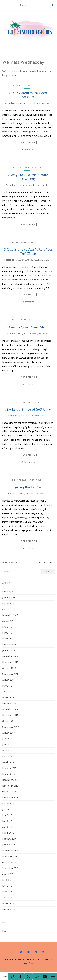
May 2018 (7, 686)
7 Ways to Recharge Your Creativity (28, 177)
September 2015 (10, 868)
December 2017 (10, 709)
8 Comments (28, 302)
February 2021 (9, 592)
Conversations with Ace (27, 242)
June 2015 (7, 886)
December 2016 (10, 780)
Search (48, 572)
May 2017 (7, 750)
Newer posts (47, 563)
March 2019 (8, 639)
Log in (5, 931)
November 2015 (10, 856)
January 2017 (9, 774)
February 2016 (9, 839)
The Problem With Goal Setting (28, 95)
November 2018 (10, 662)
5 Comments (28, 548)
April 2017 (7, 756)
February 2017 (9, 768)
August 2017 (8, 733)
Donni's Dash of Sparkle (27, 86)
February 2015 (9, 909)
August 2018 (8, 680)
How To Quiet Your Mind (28, 327)
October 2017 (9, 721)
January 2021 (9, 597)
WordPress (28, 963)
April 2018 (7, 692)
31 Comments (28, 462)
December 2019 (10, 615)
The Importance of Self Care (28, 409)
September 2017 (10, 727)
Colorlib (38, 959)
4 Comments (28, 384)
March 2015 (8, 903)
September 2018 (10, 674)
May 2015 (7, 892)
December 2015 (10, 850)
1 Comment (28, 150)
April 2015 (7, 898)
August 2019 (8, 621)
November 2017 (10, 715)
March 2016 (8, 833)
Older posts (10, 563)
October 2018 (9, 668)
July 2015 (7, 880)
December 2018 (10, 656)
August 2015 (8, 874)
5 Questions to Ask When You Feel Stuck (28, 251)
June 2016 (7, 815)
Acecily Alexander (42, 260)
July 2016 (7, 809)
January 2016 (9, 845)
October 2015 (9, 862)
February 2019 (9, 645)
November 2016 (10, 786)
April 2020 (7, 609)
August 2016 (8, 803)
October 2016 (9, 792)
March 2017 (8, 762)
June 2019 (7, 627)
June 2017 (7, 745)
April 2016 (7, 827)
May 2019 (7, 633)
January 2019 (9, 650)
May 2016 (7, 821)
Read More (28, 142)
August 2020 (8, 603)
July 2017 (7, 739)
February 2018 (9, 703)
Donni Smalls (43, 103)
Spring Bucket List (28, 487)
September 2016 (10, 798)
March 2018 (8, 697)
